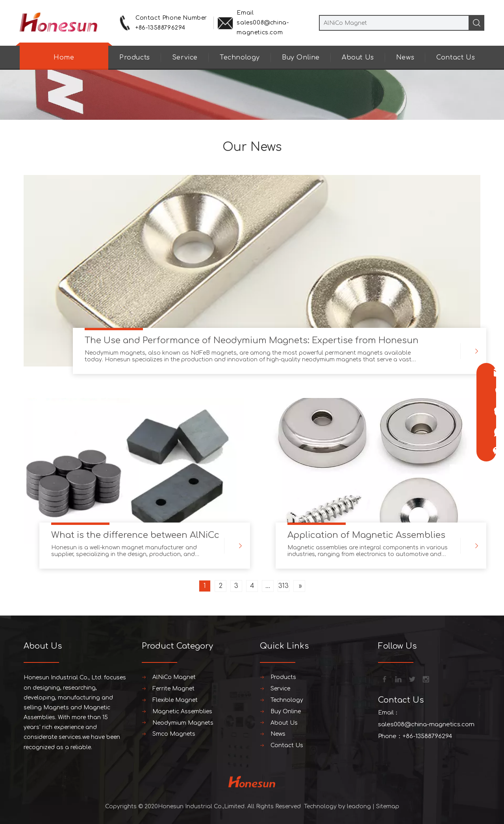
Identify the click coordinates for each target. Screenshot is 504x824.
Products (135, 58)
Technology (240, 58)
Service (185, 58)
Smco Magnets (174, 734)
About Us (358, 58)
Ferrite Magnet (173, 689)
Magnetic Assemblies (182, 711)
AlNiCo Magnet (174, 677)
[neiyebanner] (252, 94)
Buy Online (301, 58)
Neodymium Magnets (183, 723)
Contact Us (456, 58)
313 (283, 586)
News (405, 58)
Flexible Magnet (175, 700)
